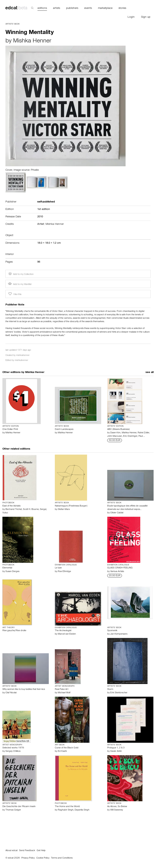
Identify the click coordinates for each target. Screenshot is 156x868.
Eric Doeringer (130, 436)
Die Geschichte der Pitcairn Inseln (19, 807)
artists (57, 8)
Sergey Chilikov (13, 751)
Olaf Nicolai (11, 693)
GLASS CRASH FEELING (120, 568)
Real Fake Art (62, 689)
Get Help (41, 851)
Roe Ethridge (64, 572)
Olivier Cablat (117, 513)
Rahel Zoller (143, 433)
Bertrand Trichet (14, 510)
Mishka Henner (32, 41)
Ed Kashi (62, 751)
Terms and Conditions (62, 858)
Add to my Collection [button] (21, 274)
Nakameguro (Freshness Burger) (71, 506)
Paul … (142, 436)
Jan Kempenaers (119, 634)
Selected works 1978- (13, 748)
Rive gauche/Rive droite (14, 631)
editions (42, 8)
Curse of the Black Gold (67, 748)
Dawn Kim (115, 433)
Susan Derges (12, 572)
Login (131, 17)
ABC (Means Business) (118, 429)
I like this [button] (15, 294)
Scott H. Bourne (31, 510)
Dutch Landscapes (64, 429)
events (88, 8)
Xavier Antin (116, 751)
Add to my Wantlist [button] (20, 285)
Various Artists (117, 572)
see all (150, 373)
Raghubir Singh (66, 810)
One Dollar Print (10, 429)
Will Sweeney (117, 810)
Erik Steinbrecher (119, 693)
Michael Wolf (64, 693)
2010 (40, 217)
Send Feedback (27, 851)
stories (122, 8)
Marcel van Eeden (67, 634)
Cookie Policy (43, 858)
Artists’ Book (12, 24)
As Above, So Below (117, 807)
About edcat (11, 851)
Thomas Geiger (13, 810)
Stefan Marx (64, 510)
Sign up (146, 17)
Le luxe (58, 568)
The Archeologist (63, 631)
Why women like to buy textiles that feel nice (24, 689)
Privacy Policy (28, 858)
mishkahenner (23, 356)
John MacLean (115, 436)
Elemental (7, 568)
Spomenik (112, 631)
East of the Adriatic (12, 506)
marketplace (105, 8)
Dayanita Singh (82, 810)
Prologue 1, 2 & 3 (116, 748)
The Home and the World (67, 807)
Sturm (110, 689)
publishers (72, 8)
